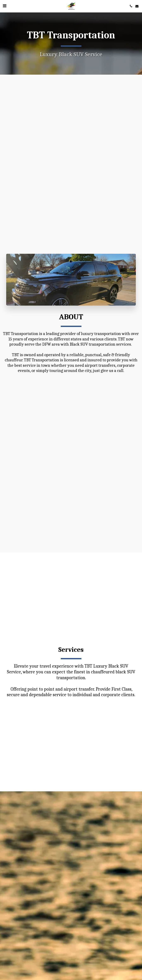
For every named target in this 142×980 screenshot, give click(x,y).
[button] (5, 6)
